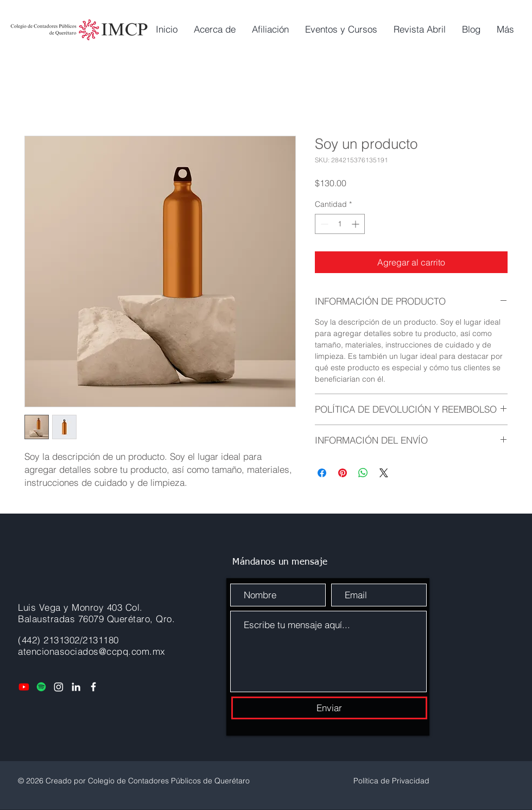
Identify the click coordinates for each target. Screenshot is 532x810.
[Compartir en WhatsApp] (363, 473)
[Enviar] (329, 708)
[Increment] (356, 224)
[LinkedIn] (76, 687)
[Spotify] (41, 687)
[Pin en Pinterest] (343, 473)
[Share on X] (384, 473)
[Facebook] (93, 687)
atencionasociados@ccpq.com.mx (92, 651)
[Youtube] (24, 687)
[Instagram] (59, 687)
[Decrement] (323, 224)
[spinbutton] (340, 224)
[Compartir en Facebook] (322, 473)
